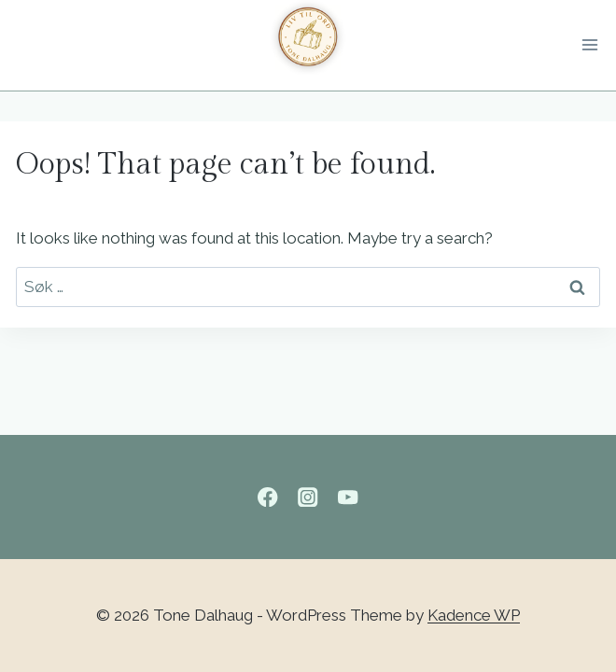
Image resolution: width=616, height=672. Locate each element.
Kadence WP (474, 615)
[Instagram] (308, 497)
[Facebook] (268, 497)
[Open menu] (594, 46)
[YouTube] (348, 497)
